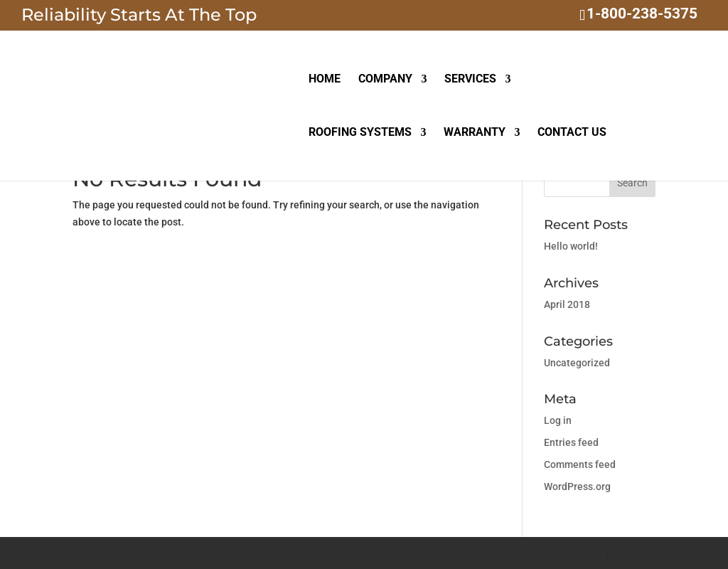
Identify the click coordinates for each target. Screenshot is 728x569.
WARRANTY (475, 133)
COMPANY (385, 80)
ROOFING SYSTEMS (360, 133)
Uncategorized (577, 363)
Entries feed (571, 442)
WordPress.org (577, 486)
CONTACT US (572, 133)
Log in (558, 420)
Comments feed (580, 464)
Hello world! (571, 246)
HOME (325, 80)
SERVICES (470, 80)
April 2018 (567, 304)
